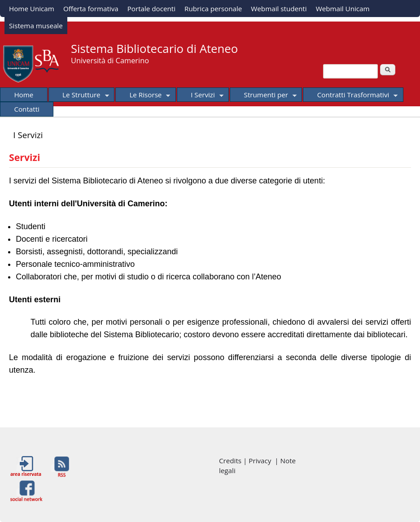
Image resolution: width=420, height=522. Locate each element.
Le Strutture (79, 96)
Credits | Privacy (247, 461)
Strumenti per (263, 96)
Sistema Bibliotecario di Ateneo (154, 49)
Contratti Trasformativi (350, 96)
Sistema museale (36, 26)
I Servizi (200, 96)
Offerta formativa (91, 9)
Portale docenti (151, 9)
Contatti (27, 109)
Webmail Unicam (343, 9)
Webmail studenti (279, 9)
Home (24, 95)
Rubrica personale (213, 9)
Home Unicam (32, 9)
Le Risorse (143, 96)
